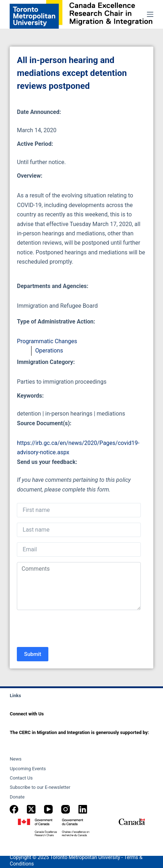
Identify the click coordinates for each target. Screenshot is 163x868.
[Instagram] (66, 809)
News (16, 759)
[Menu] (150, 14)
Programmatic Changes (47, 341)
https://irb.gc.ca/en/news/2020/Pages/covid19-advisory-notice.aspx (78, 448)
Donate (17, 797)
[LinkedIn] (83, 809)
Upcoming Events (28, 769)
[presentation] (71, 629)
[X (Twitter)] (31, 809)
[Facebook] (14, 809)
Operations (49, 351)
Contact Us (21, 778)
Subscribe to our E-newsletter (40, 787)
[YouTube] (48, 809)
